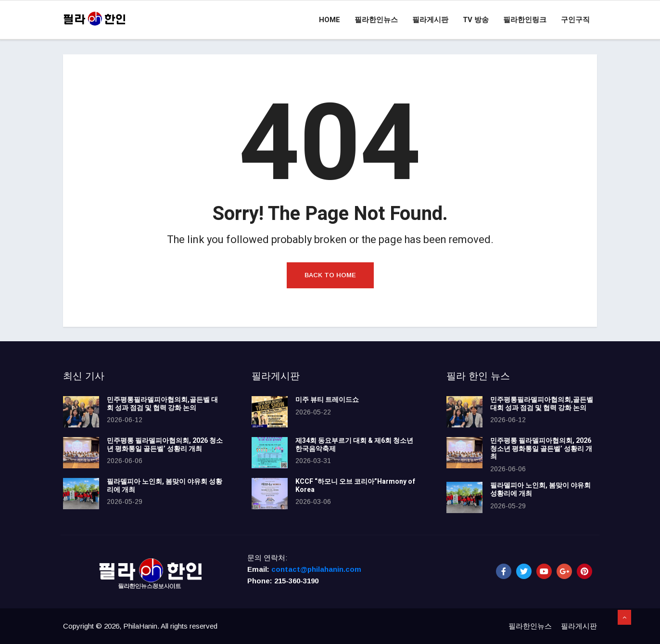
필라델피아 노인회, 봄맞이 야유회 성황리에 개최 (165, 486)
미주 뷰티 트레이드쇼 (327, 400)
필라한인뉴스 (376, 20)
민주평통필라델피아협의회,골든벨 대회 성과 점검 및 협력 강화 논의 (162, 404)
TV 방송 (476, 20)
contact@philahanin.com (316, 569)
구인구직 (575, 20)
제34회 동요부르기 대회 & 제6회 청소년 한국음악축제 (354, 445)
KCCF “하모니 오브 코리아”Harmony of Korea (355, 486)
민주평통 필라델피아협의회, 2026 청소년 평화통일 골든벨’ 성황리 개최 (165, 445)
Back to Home (330, 275)
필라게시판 (430, 20)
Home (330, 20)
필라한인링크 (525, 20)
